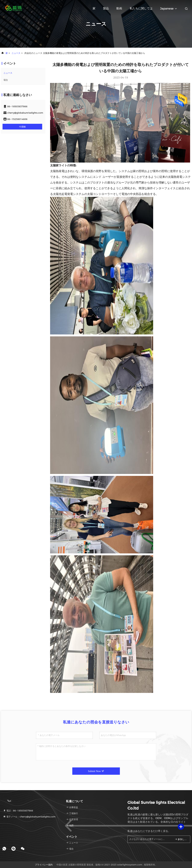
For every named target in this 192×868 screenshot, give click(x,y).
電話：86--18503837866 (18, 811)
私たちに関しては (141, 8)
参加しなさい (181, 839)
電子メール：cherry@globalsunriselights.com (29, 817)
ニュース (16, 53)
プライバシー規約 (44, 865)
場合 (6, 80)
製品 (106, 8)
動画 (119, 8)
